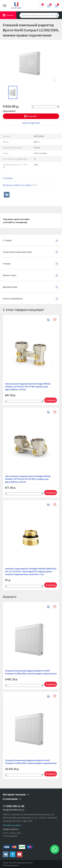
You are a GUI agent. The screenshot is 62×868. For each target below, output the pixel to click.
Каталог (10, 15)
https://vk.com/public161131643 (6, 854)
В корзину (32, 116)
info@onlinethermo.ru (14, 810)
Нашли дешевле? (9, 111)
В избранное (55, 320)
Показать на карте (12, 825)
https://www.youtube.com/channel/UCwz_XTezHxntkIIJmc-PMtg (19, 854)
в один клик (31, 123)
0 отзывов (8, 178)
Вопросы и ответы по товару (20, 185)
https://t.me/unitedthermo (13, 854)
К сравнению (49, 320)
